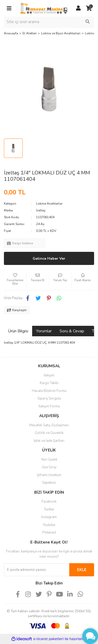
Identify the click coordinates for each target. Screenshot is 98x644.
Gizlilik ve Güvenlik (49, 433)
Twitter (49, 509)
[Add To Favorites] (15, 280)
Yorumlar (44, 331)
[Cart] (89, 8)
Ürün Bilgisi (18, 331)
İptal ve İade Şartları (49, 441)
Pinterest (49, 533)
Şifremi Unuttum (49, 475)
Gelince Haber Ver (49, 259)
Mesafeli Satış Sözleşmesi (49, 425)
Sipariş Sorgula (49, 398)
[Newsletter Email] (37, 570)
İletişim (49, 375)
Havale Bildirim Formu (49, 391)
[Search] (49, 22)
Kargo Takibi (49, 383)
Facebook (49, 502)
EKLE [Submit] (82, 570)
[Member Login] (78, 8)
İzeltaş (41, 210)
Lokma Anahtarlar (49, 204)
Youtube (49, 525)
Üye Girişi (49, 467)
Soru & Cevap (72, 331)
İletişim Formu (49, 406)
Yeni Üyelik (49, 460)
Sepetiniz (49, 483)
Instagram (49, 517)
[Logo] (44, 8)
